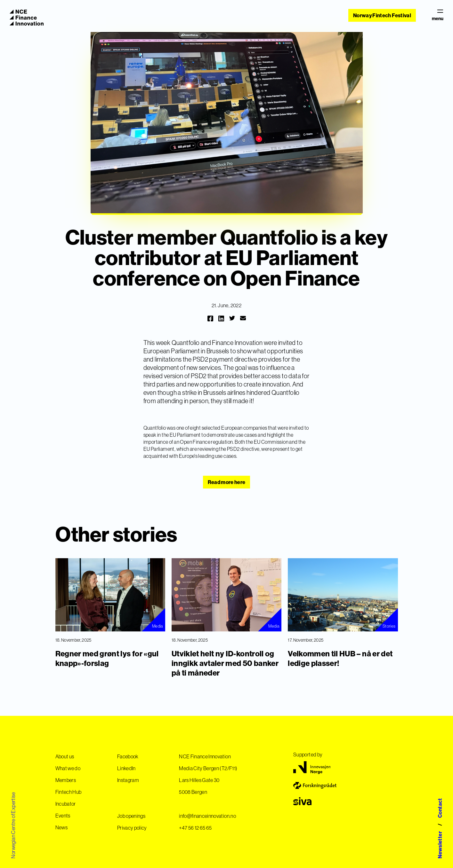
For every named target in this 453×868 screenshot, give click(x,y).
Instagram (128, 780)
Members (66, 780)
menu (438, 15)
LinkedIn (126, 768)
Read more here (227, 482)
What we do (68, 768)
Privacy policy (132, 828)
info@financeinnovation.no (207, 816)
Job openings (131, 816)
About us (65, 756)
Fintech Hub (69, 792)
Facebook (128, 756)
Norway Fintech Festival (382, 15)
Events (63, 816)
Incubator (66, 804)
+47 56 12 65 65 (195, 828)
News (61, 827)
